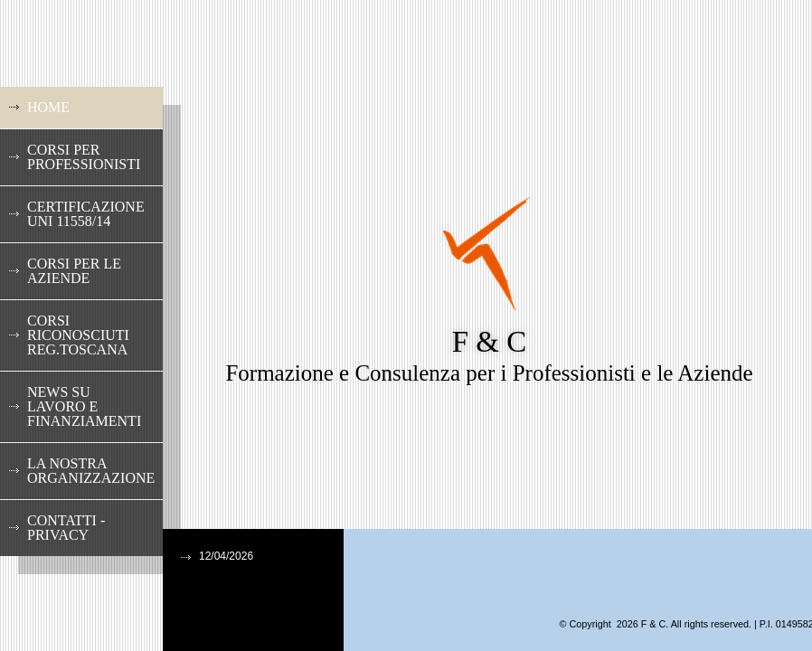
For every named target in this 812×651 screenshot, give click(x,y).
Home (48, 107)
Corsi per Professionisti (84, 157)
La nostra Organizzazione (91, 471)
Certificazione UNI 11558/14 (86, 214)
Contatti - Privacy (66, 528)
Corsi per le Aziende (74, 271)
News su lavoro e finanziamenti (84, 406)
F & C (490, 342)
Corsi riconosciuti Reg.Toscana (78, 335)
